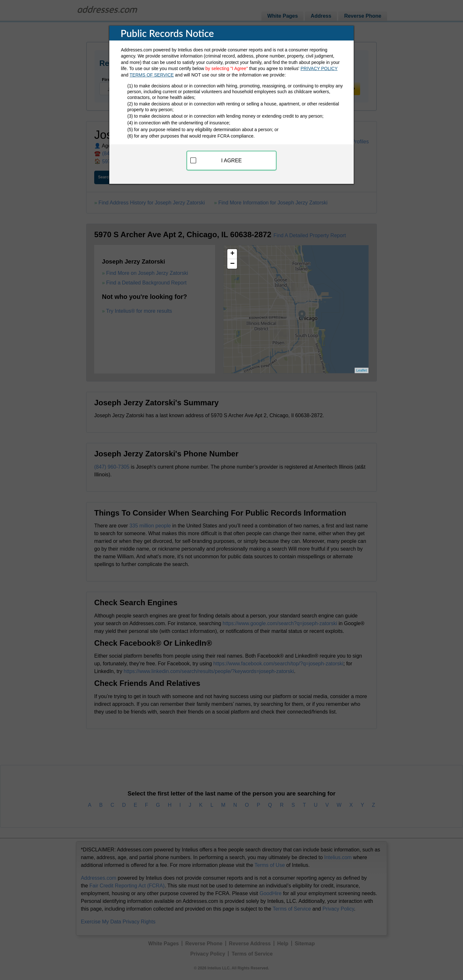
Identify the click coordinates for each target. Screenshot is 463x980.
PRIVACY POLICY (319, 68)
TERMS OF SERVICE (152, 75)
